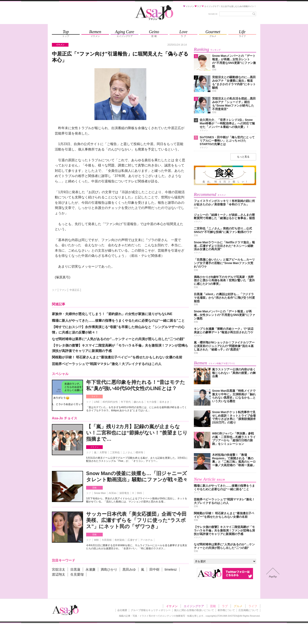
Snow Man (100, 493)
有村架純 (120, 540)
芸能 (94, 488)
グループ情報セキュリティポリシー (151, 610)
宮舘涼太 (59, 569)
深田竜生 (124, 493)
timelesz (171, 569)
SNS (139, 493)
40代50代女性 (110, 402)
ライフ (94, 396)
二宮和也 (115, 452)
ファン (63, 290)
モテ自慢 (152, 402)
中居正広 (75, 290)
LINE (97, 402)
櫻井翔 (139, 452)
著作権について (226, 610)
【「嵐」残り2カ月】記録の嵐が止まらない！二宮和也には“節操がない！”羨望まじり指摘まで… (137, 433)
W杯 (96, 540)
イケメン (94, 447)
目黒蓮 (75, 569)
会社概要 (122, 610)
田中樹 (154, 569)
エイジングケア (194, 606)
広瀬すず (132, 540)
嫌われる (139, 402)
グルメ (238, 606)
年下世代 (126, 402)
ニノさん (128, 452)
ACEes (113, 493)
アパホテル (147, 540)
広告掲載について (248, 610)
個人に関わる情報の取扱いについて (194, 610)
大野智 (103, 452)
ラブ (225, 606)
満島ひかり (109, 569)
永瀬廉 (90, 569)
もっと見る (243, 157)
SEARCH (213, 14)
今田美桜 (107, 540)
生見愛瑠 (77, 574)
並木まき (164, 402)
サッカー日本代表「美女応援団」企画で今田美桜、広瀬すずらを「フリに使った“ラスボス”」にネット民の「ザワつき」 (136, 520)
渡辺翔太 (59, 574)
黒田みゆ (129, 569)
